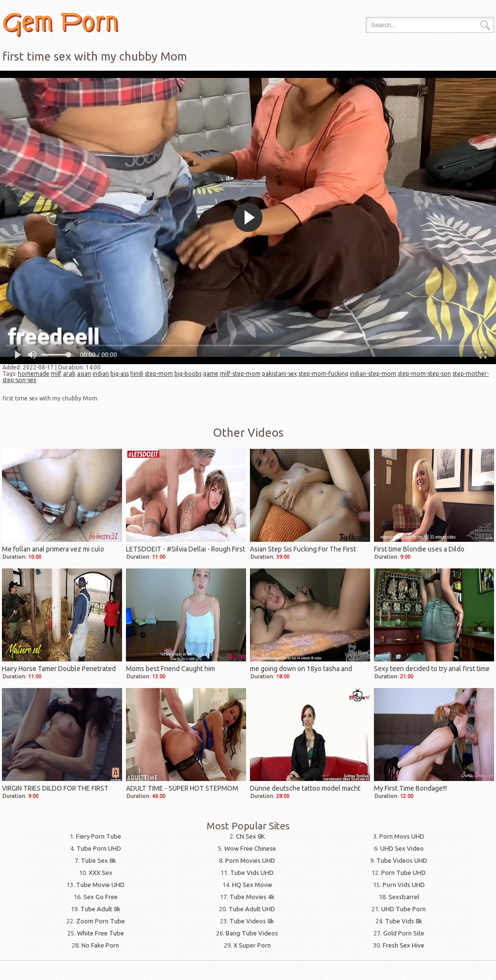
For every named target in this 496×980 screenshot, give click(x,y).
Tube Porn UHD (99, 848)
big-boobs (188, 374)
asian (84, 374)
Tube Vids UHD (252, 873)
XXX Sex (101, 873)
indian (101, 374)
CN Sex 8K (250, 836)
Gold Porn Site (404, 933)
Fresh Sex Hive (403, 945)
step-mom (159, 374)
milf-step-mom (240, 374)
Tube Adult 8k (101, 909)
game (211, 374)
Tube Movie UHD (100, 885)
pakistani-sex (279, 374)
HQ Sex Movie (252, 885)
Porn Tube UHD (403, 873)
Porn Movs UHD (402, 836)
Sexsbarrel (404, 897)
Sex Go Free (101, 897)
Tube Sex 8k (99, 860)
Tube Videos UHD (402, 860)
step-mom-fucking (323, 374)
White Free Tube (101, 933)
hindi (137, 374)
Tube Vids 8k (404, 921)
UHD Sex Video (402, 848)
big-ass (120, 374)
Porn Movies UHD (250, 860)
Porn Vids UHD (404, 885)
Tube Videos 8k (252, 921)
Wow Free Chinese (250, 848)
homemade (34, 374)
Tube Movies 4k (252, 897)
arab (69, 374)
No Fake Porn (100, 945)
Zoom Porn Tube (101, 921)
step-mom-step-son (424, 374)
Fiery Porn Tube (99, 836)
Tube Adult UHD (252, 909)
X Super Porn (252, 945)
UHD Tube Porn (403, 909)
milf (56, 374)
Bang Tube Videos (252, 933)
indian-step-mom (373, 374)
